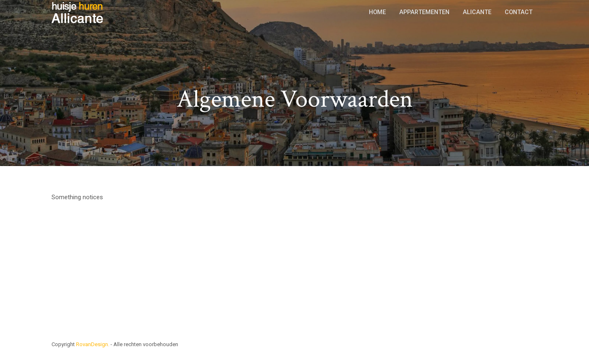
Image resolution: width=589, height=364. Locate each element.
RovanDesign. (93, 344)
